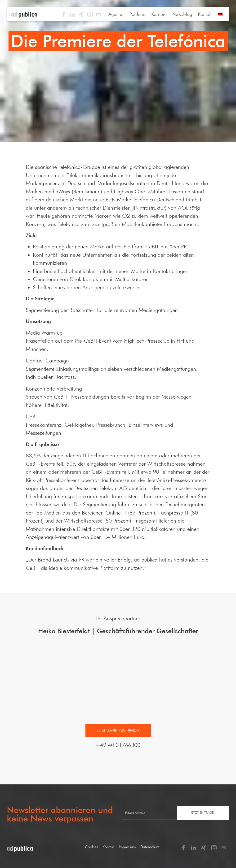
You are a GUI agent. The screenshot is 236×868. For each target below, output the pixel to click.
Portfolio (138, 14)
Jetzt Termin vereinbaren (118, 730)
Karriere (159, 14)
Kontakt (205, 14)
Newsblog (182, 14)
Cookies (91, 847)
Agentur (116, 14)
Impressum (127, 847)
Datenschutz (150, 847)
